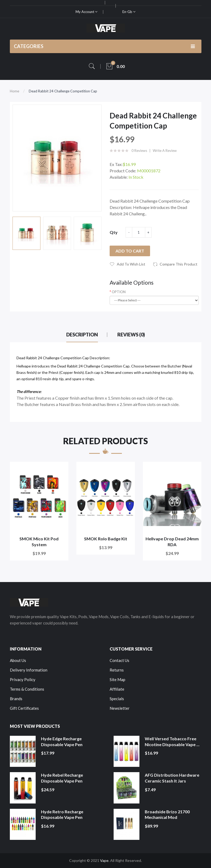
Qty (114, 232)
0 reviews (139, 151)
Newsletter (120, 708)
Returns (117, 670)
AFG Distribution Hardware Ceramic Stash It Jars (172, 778)
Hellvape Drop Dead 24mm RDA (172, 542)
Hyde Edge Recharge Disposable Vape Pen (62, 741)
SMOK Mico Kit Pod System (39, 542)
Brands (16, 699)
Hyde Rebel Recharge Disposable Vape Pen (62, 778)
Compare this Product (179, 264)
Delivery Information (29, 670)
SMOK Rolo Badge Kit (106, 539)
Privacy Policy (23, 679)
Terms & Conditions (27, 689)
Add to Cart (130, 251)
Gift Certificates (24, 708)
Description (82, 335)
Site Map (117, 679)
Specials (117, 699)
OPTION (119, 292)
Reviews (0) (131, 335)
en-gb (129, 12)
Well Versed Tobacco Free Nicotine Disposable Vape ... (172, 741)
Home (15, 91)
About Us (18, 660)
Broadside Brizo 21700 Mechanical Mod (167, 814)
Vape (104, 860)
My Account (86, 12)
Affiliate (117, 689)
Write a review (165, 151)
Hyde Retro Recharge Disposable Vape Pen (62, 814)
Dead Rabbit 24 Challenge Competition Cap (63, 91)
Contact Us (119, 660)
